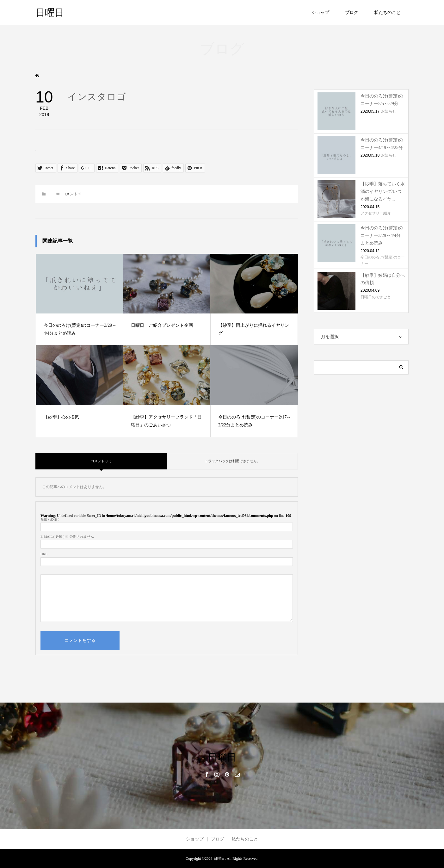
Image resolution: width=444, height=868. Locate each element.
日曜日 (50, 12)
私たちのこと (387, 12)
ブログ (352, 12)
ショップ (320, 12)
